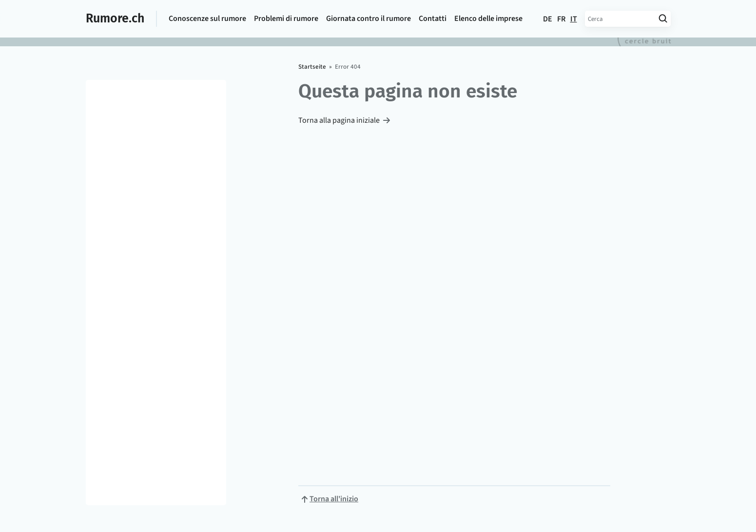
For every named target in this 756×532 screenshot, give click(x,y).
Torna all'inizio (334, 499)
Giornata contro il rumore (368, 19)
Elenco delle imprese (488, 19)
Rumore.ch (115, 19)
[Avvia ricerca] (663, 19)
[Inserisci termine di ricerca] (620, 19)
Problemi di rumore (286, 19)
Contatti (433, 19)
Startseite (312, 67)
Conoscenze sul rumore (207, 19)
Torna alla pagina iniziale (339, 120)
